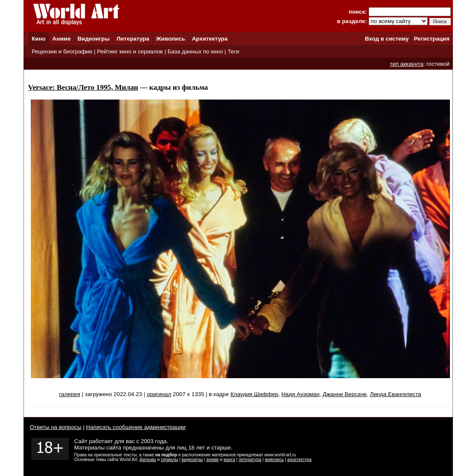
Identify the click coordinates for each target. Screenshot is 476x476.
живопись (274, 460)
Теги (233, 51)
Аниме (61, 39)
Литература (133, 39)
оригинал (159, 394)
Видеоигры (93, 39)
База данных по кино (195, 51)
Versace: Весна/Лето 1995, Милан (83, 87)
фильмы (148, 460)
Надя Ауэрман (300, 394)
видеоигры (192, 460)
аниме (213, 460)
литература (250, 460)
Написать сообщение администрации (136, 427)
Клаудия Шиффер (254, 394)
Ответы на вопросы (56, 427)
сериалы (169, 460)
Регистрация (432, 39)
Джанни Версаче (344, 394)
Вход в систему (387, 39)
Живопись (171, 39)
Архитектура (210, 39)
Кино (39, 39)
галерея (69, 394)
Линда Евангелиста (396, 394)
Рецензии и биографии (62, 51)
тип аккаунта (407, 64)
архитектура (300, 460)
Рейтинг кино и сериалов (130, 51)
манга (229, 460)
